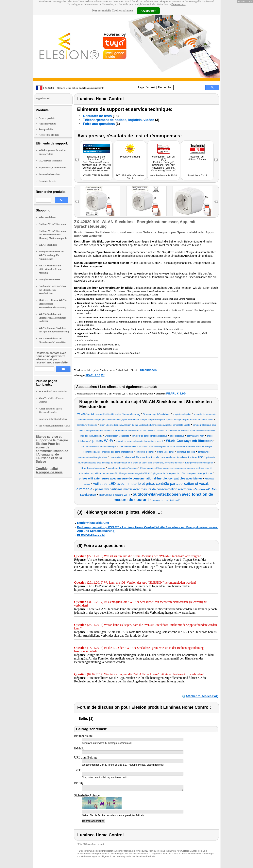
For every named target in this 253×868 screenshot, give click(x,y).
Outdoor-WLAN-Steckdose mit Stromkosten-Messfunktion (53, 290)
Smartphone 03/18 (197, 175)
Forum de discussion (49, 174)
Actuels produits (47, 118)
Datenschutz (178, 4)
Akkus (54, 426)
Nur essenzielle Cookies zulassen (113, 10)
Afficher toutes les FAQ (202, 696)
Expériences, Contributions (53, 168)
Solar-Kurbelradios (53, 419)
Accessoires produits (49, 135)
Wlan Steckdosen (47, 217)
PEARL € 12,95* (95, 375)
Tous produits (46, 129)
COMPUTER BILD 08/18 (96, 175)
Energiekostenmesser (50, 279)
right (216, 201)
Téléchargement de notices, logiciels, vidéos (119, 120)
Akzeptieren (148, 10)
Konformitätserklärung (93, 523)
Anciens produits (47, 124)
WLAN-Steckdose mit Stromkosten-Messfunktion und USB (52, 318)
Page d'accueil (147, 87)
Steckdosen (148, 370)
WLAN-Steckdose (48, 245)
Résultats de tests (47, 181)
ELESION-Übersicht (91, 535)
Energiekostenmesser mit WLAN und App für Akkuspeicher (51, 255)
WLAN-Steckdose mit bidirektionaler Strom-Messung (50, 269)
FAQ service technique (50, 161)
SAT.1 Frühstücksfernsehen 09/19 (130, 177)
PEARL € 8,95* (176, 393)
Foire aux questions (99, 124)
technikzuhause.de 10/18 (164, 175)
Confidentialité (47, 469)
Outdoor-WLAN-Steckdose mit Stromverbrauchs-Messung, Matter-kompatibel (53, 235)
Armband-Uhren (53, 392)
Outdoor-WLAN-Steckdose (53, 224)
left (77, 201)
